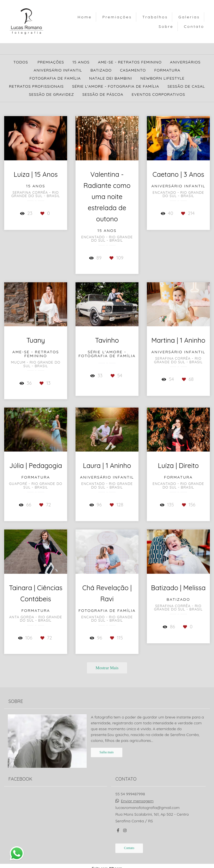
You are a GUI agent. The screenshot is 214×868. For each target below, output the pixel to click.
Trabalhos (155, 17)
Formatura (167, 70)
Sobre (166, 26)
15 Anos (81, 62)
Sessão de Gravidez (52, 94)
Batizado (101, 70)
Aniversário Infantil (58, 70)
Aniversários (185, 62)
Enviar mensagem (137, 800)
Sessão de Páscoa (103, 94)
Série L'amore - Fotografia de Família (116, 86)
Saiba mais (107, 751)
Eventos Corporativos (159, 94)
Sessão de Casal (186, 86)
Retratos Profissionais (36, 86)
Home (85, 17)
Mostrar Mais (107, 668)
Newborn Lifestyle (162, 78)
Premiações (117, 17)
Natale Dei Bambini (111, 78)
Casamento (133, 70)
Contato (194, 26)
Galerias (189, 17)
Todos (21, 62)
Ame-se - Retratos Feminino (130, 62)
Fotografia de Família (55, 78)
